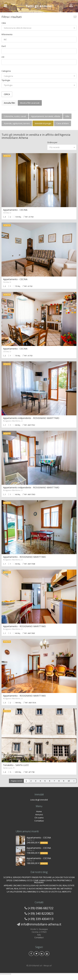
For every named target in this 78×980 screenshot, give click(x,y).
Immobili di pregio (43, 123)
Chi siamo (39, 818)
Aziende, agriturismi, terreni (17, 123)
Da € (4, 46)
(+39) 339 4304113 (41, 919)
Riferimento (7, 34)
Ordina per (52, 142)
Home (39, 811)
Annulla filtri (9, 103)
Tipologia (6, 80)
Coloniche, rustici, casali (15, 116)
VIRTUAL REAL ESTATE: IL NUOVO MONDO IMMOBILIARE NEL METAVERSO (39, 889)
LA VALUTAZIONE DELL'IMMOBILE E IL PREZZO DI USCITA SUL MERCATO (39, 892)
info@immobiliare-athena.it (41, 924)
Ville (67, 116)
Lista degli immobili (39, 800)
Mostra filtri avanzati (30, 103)
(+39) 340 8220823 (41, 913)
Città (4, 23)
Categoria (6, 71)
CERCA (7, 94)
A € (3, 57)
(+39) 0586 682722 (41, 908)
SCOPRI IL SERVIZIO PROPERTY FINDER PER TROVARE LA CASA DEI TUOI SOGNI (39, 877)
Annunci (39, 815)
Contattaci (39, 821)
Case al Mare (63, 123)
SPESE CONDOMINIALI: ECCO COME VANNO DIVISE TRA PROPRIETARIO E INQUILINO (39, 881)
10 (69, 781)
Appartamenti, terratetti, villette (46, 116)
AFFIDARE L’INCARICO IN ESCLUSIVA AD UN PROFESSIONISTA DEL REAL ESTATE (39, 885)
